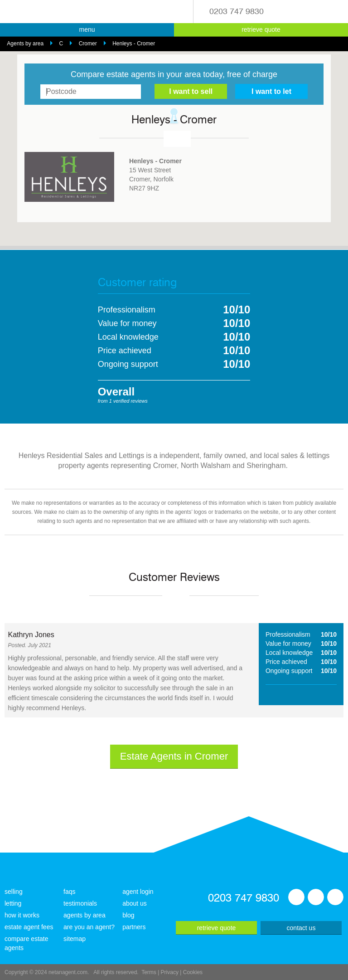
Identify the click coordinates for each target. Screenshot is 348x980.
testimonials (80, 903)
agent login (138, 892)
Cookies (193, 972)
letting (13, 903)
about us (135, 903)
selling (14, 892)
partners (134, 927)
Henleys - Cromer (134, 44)
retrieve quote (261, 29)
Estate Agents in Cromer (174, 756)
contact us (301, 928)
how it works (22, 915)
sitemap (75, 939)
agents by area (85, 915)
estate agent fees (29, 927)
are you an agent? (89, 927)
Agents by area (25, 44)
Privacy (170, 972)
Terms (149, 972)
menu (87, 29)
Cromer (88, 44)
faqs (69, 892)
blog (128, 915)
